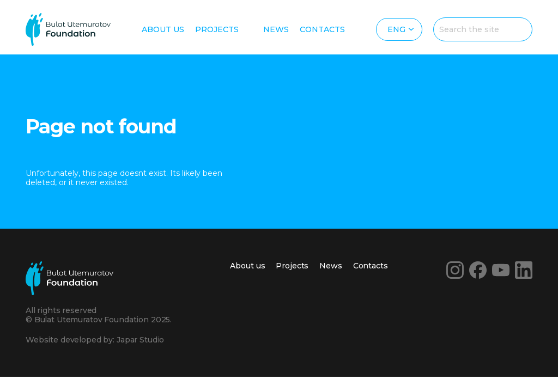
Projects (217, 29)
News (276, 29)
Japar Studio (140, 340)
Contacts (322, 29)
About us (163, 29)
